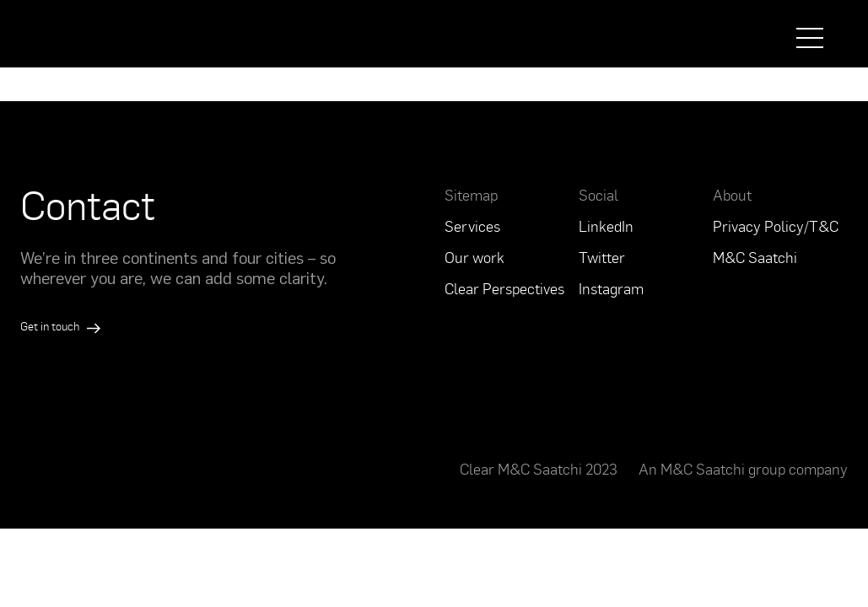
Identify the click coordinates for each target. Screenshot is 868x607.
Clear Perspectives (504, 288)
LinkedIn (606, 226)
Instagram (611, 288)
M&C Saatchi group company (754, 468)
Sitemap (471, 195)
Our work (474, 257)
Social (598, 195)
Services (472, 226)
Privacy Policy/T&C (776, 226)
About (732, 195)
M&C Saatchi (755, 257)
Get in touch (60, 326)
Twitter (602, 257)
